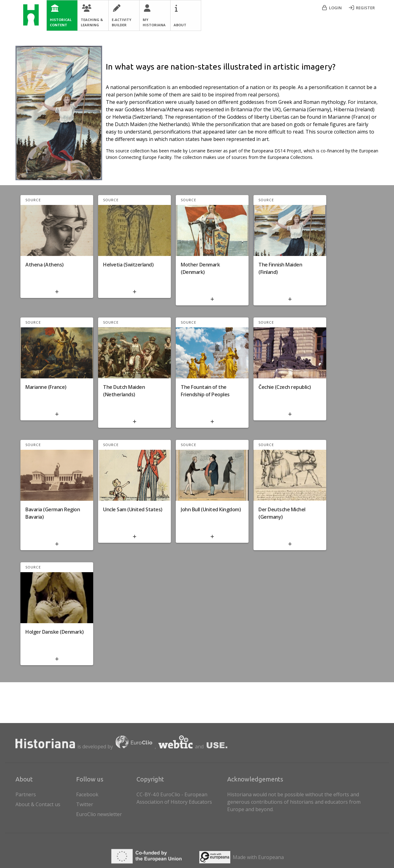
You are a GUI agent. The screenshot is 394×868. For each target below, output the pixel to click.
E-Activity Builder (121, 22)
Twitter (85, 804)
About (180, 25)
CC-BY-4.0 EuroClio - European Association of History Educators (174, 798)
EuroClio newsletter (99, 814)
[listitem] (105, 793)
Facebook (87, 794)
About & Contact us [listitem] (45, 803)
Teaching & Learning (92, 22)
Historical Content (61, 22)
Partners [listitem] (45, 793)
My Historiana (154, 22)
